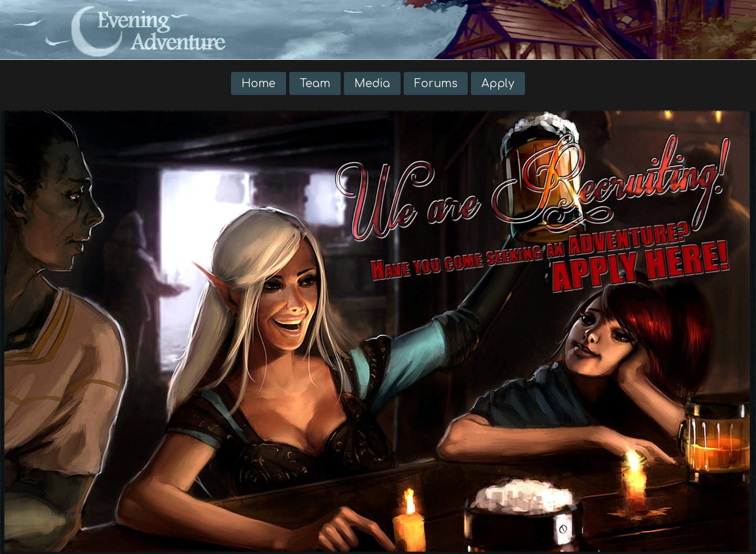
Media (372, 83)
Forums (436, 83)
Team (315, 83)
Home (259, 83)
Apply (498, 83)
